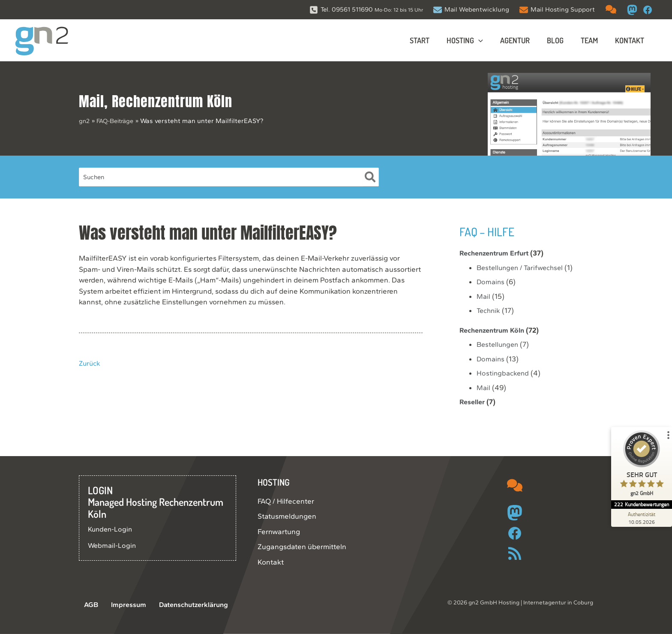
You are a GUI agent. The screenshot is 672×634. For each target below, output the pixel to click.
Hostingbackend (504, 373)
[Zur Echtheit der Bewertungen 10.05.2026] (640, 518)
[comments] (611, 9)
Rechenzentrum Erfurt (497, 253)
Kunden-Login (111, 529)
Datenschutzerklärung (182, 605)
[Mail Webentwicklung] (471, 10)
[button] (486, 40)
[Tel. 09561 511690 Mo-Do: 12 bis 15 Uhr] (366, 10)
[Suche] (370, 177)
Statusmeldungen (287, 516)
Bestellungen (499, 344)
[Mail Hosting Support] (557, 10)
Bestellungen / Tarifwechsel (523, 267)
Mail (91, 101)
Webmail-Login (113, 545)
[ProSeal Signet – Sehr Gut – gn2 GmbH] (640, 465)
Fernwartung (279, 532)
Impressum (119, 605)
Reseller (473, 402)
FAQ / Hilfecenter (286, 501)
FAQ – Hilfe (489, 231)
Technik (489, 310)
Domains (491, 282)
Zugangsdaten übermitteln (302, 547)
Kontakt (271, 562)
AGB (86, 605)
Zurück (90, 363)
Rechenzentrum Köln (172, 101)
